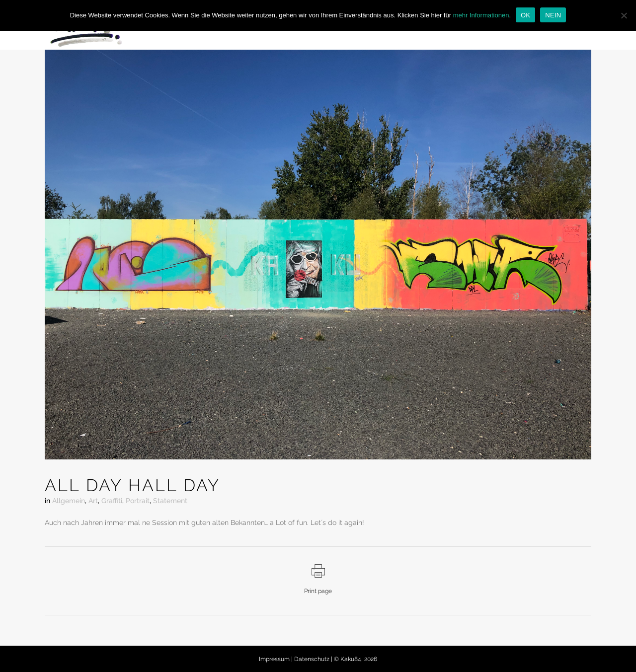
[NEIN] (624, 15)
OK (525, 15)
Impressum (275, 659)
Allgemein (69, 501)
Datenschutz (313, 659)
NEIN (553, 15)
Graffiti (112, 501)
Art (93, 501)
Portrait (138, 501)
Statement (170, 501)
